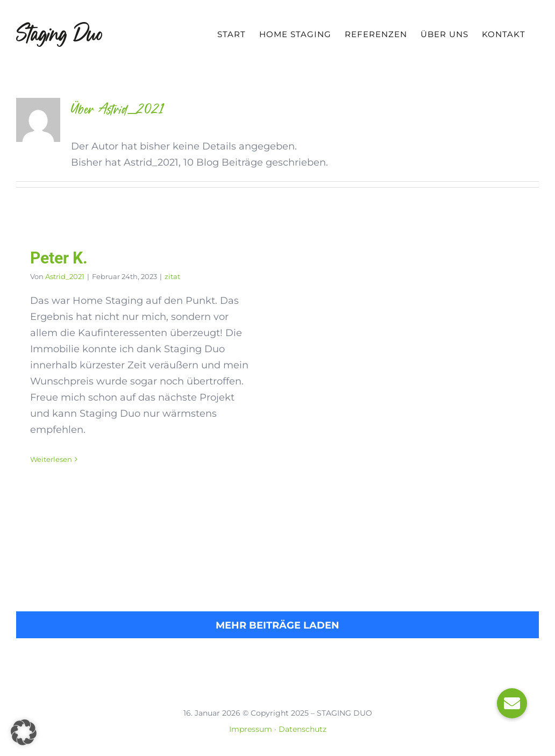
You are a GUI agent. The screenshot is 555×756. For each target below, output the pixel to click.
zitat (172, 276)
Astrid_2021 (65, 276)
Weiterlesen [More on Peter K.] (51, 459)
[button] (24, 732)
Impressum (251, 729)
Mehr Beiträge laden (277, 625)
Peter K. (59, 258)
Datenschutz (303, 729)
